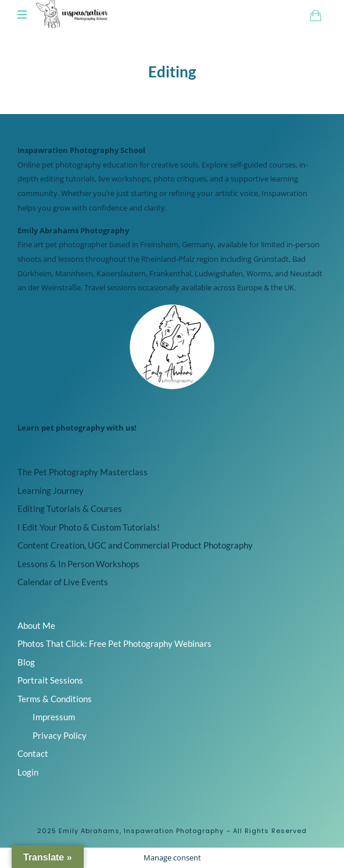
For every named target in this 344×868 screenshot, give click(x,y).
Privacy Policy (60, 735)
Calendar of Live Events (63, 582)
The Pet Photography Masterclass (83, 472)
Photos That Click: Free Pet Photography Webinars (114, 643)
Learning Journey (51, 490)
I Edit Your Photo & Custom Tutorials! (89, 527)
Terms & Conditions (55, 699)
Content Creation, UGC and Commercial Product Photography (135, 545)
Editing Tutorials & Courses (70, 508)
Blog (26, 662)
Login (28, 772)
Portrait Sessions (50, 680)
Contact (33, 753)
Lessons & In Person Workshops (78, 564)
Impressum (54, 717)
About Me (36, 625)
